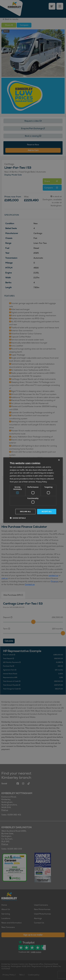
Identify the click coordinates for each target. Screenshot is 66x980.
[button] (18, 518)
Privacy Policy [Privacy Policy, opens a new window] (41, 482)
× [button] (59, 460)
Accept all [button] (47, 511)
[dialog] (33, 490)
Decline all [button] (25, 511)
